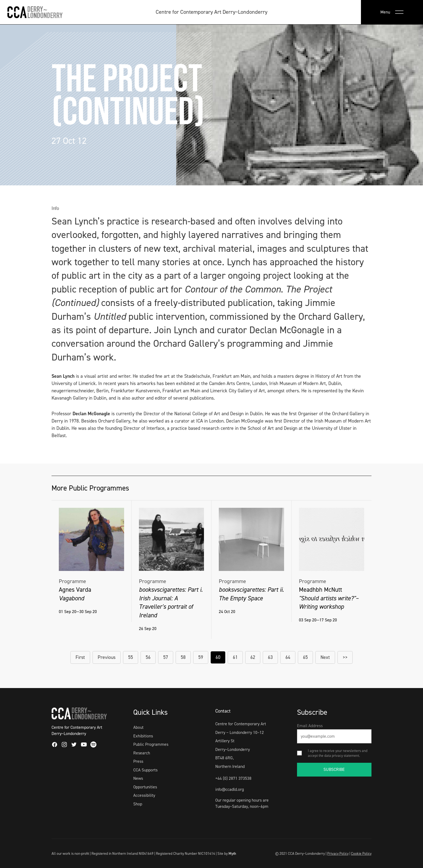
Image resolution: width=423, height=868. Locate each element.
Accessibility (144, 795)
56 (148, 657)
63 (270, 657)
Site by (227, 853)
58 (183, 657)
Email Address (310, 726)
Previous (107, 657)
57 (166, 657)
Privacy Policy (338, 853)
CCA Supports (145, 770)
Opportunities (145, 787)
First (80, 657)
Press (138, 761)
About (138, 727)
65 (305, 657)
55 (131, 657)
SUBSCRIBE (334, 769)
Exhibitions (143, 736)
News (138, 778)
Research (142, 753)
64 (288, 657)
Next (325, 657)
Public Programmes (151, 744)
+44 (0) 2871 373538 (233, 778)
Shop (138, 804)
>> (345, 657)
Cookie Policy (361, 853)
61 (235, 657)
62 (253, 657)
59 (201, 657)
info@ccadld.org (230, 789)
